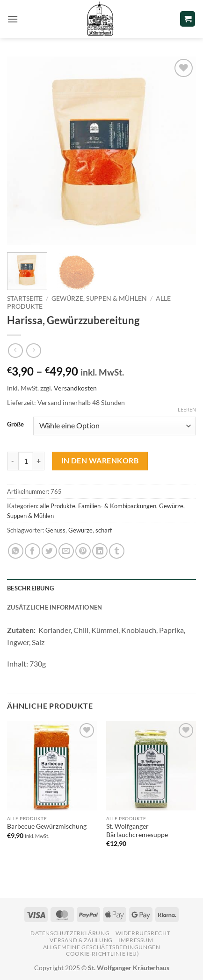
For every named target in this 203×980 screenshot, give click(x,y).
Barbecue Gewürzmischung (47, 826)
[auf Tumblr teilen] (117, 551)
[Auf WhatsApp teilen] (16, 551)
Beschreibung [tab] (30, 588)
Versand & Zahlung (81, 940)
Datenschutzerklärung (70, 933)
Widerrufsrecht (143, 933)
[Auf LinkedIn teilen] (100, 551)
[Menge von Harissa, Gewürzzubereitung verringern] (13, 461)
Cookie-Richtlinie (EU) (102, 954)
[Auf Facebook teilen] (33, 551)
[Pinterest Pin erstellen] (83, 551)
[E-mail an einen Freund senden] (66, 551)
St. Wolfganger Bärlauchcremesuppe (137, 831)
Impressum (136, 940)
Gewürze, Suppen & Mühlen (99, 298)
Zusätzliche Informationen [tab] (54, 607)
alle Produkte (58, 506)
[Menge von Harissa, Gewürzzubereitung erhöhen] (39, 461)
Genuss (55, 530)
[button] (13, 19)
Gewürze (80, 530)
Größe (15, 425)
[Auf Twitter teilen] (49, 551)
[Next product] (15, 351)
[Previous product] (33, 351)
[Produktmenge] (26, 461)
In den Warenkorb (100, 461)
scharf (104, 530)
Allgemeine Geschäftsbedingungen (102, 947)
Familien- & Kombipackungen (117, 506)
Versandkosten (75, 388)
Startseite (25, 298)
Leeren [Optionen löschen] (187, 409)
